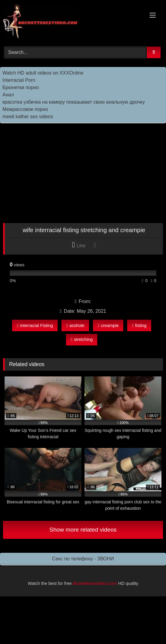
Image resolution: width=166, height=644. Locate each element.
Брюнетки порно (21, 87)
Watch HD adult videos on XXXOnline (43, 73)
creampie (108, 325)
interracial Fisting (35, 325)
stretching (82, 339)
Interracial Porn (19, 80)
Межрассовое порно (25, 109)
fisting (139, 325)
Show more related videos (83, 530)
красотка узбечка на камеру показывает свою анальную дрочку (74, 102)
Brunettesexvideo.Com (95, 583)
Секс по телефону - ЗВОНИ (83, 559)
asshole (75, 325)
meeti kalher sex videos (28, 117)
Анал (8, 95)
